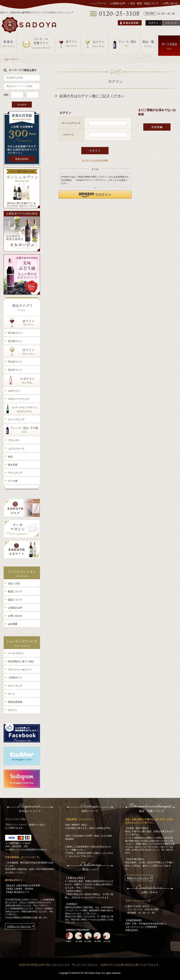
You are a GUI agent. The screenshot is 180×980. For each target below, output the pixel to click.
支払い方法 (14, 583)
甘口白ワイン (15, 370)
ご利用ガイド (15, 678)
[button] (95, 194)
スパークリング (16, 419)
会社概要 (13, 624)
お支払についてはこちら (19, 926)
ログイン (13, 710)
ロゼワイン (14, 391)
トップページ (99, 3)
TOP (7, 59)
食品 (10, 457)
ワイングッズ (15, 473)
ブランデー (14, 440)
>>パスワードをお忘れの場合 (95, 160)
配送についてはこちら (138, 878)
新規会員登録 (22, 159)
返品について (15, 600)
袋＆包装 (13, 465)
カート (12, 694)
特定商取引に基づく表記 (21, 661)
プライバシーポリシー (20, 670)
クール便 (13, 481)
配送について (15, 591)
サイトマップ (15, 686)
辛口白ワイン (15, 362)
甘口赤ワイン (15, 341)
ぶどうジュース (16, 448)
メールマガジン (16, 653)
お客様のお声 (118, 3)
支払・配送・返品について (144, 3)
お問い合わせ (171, 3)
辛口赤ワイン (15, 333)
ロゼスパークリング (19, 399)
